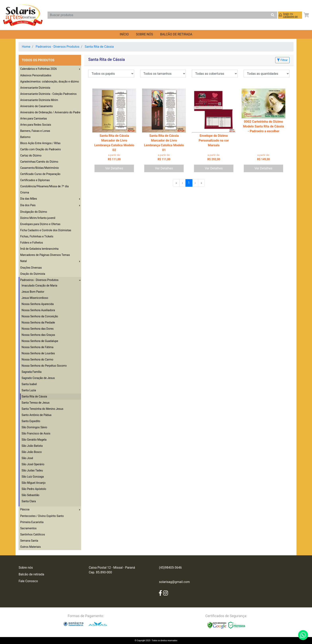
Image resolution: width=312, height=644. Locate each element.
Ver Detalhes (114, 168)
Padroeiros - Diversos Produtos (58, 47)
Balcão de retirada (31, 574)
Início (124, 34)
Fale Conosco (28, 581)
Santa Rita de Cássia (99, 47)
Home (26, 47)
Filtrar (282, 60)
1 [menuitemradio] (189, 183)
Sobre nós (144, 34)
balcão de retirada (176, 34)
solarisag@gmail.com (174, 582)
